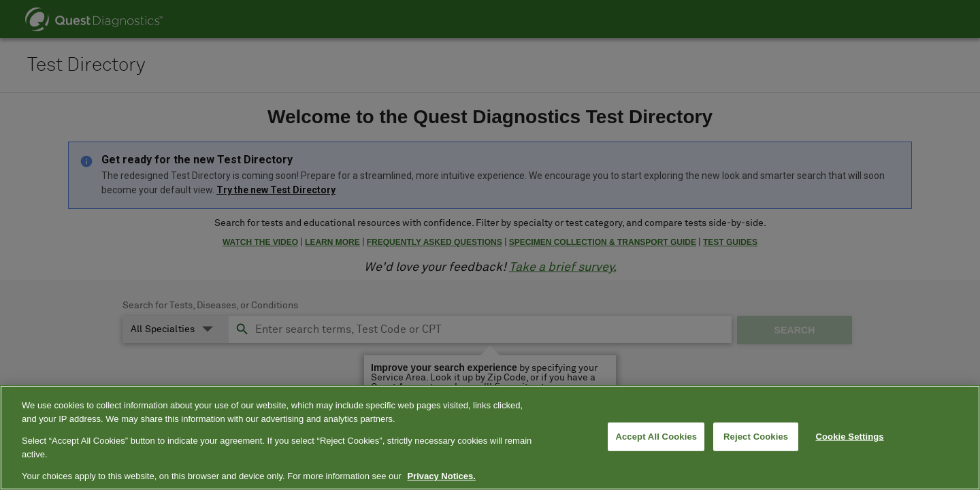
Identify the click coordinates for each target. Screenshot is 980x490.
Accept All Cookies (656, 437)
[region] (490, 438)
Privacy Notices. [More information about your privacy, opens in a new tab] (441, 476)
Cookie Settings (850, 437)
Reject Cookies (756, 437)
